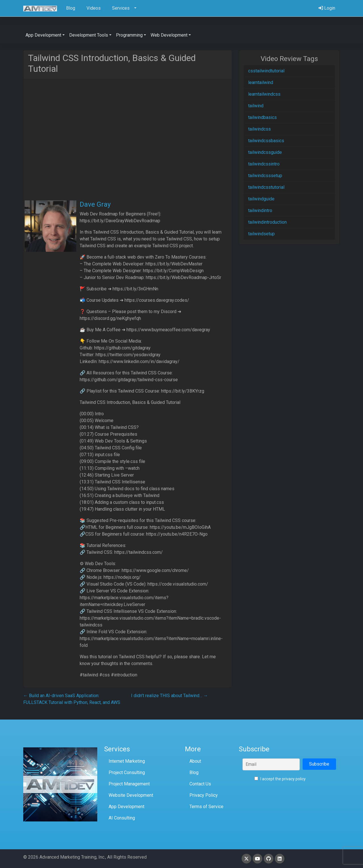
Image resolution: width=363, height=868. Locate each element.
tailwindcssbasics (266, 141)
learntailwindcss (264, 94)
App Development (126, 807)
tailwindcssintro (264, 164)
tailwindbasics (262, 117)
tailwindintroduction (267, 222)
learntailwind (261, 82)
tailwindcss (259, 129)
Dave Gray (95, 204)
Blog (194, 772)
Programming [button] (129, 35)
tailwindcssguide (265, 152)
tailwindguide (261, 199)
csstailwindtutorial (266, 71)
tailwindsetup (261, 234)
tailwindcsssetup (265, 176)
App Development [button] (43, 35)
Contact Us (200, 784)
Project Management (129, 784)
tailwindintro (260, 210)
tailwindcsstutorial (266, 187)
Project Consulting (127, 772)
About (195, 761)
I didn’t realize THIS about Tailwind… (169, 696)
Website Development (131, 795)
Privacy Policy (204, 795)
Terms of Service (206, 807)
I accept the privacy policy (280, 779)
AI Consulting (122, 818)
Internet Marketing (127, 761)
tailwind (256, 106)
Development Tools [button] (89, 35)
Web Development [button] (169, 35)
